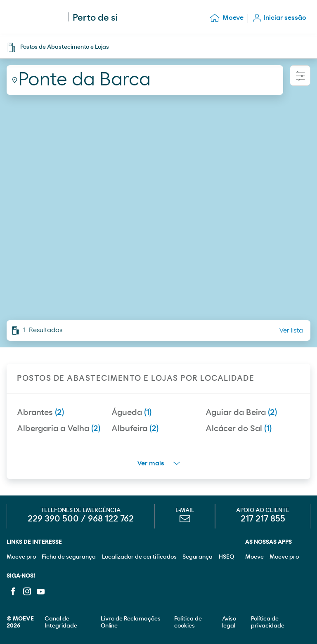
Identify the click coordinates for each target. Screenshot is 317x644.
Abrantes (40, 413)
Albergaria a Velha (59, 429)
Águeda (131, 413)
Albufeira (135, 429)
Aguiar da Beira (241, 413)
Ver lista (291, 330)
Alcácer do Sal (239, 429)
